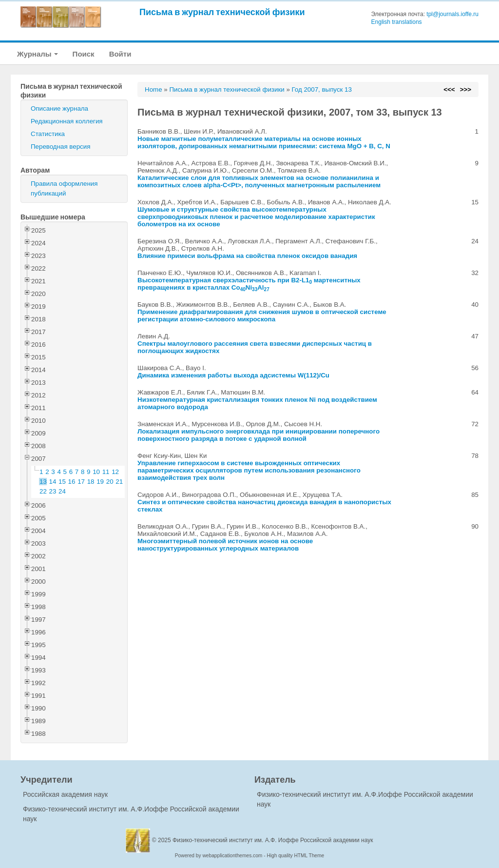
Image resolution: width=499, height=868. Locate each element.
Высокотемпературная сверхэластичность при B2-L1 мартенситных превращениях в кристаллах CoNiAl (249, 284)
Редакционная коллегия (67, 121)
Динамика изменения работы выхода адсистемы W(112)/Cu (233, 375)
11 (106, 472)
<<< (449, 89)
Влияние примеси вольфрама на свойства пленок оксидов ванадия (247, 256)
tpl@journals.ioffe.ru (452, 14)
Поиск (84, 54)
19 (100, 482)
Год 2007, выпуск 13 (322, 89)
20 (110, 482)
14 (53, 482)
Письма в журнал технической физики (222, 12)
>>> (466, 89)
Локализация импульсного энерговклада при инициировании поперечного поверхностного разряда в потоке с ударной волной (259, 435)
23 (53, 491)
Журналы (38, 54)
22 (43, 491)
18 (91, 482)
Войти (120, 54)
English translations (397, 22)
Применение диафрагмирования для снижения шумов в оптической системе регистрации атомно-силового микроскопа (262, 316)
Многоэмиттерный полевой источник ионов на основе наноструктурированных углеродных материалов (225, 545)
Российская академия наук (65, 794)
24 (62, 491)
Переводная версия (60, 147)
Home (154, 89)
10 (96, 472)
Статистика (48, 134)
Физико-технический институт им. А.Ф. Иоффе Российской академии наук (273, 840)
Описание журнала (59, 108)
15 (62, 482)
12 (115, 472)
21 (119, 482)
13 (43, 482)
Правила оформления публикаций (64, 188)
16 (72, 482)
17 (81, 482)
